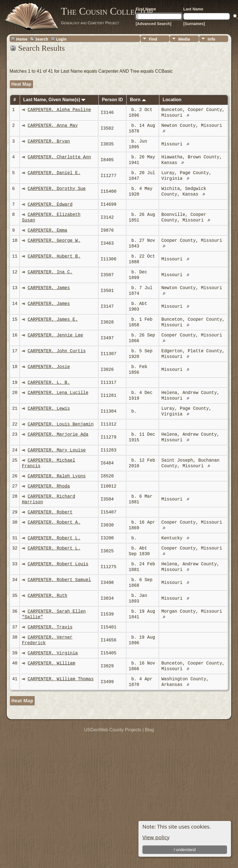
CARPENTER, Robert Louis (58, 564)
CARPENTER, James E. (53, 320)
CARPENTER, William (51, 663)
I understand (185, 850)
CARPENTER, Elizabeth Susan (51, 218)
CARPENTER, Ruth (47, 596)
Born (138, 100)
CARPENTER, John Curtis (57, 351)
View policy (156, 837)
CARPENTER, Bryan (49, 141)
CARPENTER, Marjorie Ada (58, 435)
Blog (149, 730)
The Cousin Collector (107, 11)
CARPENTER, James (49, 288)
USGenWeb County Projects (113, 730)
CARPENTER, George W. (54, 241)
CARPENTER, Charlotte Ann (59, 157)
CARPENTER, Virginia (53, 653)
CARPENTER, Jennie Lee (55, 335)
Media (184, 39)
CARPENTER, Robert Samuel (59, 580)
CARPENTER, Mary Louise (57, 450)
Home (22, 39)
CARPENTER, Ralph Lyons (57, 476)
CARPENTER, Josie (49, 367)
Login (61, 39)
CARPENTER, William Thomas (61, 679)
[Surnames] (194, 24)
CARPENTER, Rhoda (49, 486)
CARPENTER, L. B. (49, 383)
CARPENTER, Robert (50, 512)
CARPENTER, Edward (50, 205)
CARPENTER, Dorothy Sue (57, 189)
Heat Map (21, 84)
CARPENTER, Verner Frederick (47, 640)
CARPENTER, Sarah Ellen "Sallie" (54, 614)
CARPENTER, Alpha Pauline (59, 110)
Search (42, 39)
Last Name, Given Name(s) (54, 100)
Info (211, 39)
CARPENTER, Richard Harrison (49, 499)
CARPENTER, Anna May (53, 126)
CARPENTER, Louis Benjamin (61, 424)
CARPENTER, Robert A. (54, 522)
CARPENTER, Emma (47, 231)
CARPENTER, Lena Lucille (58, 393)
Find (153, 39)
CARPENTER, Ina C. (50, 272)
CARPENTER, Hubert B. (54, 256)
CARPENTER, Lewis (49, 409)
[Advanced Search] (154, 24)
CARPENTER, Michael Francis (49, 463)
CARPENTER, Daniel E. (54, 173)
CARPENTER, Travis (50, 627)
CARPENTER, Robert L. (54, 538)
